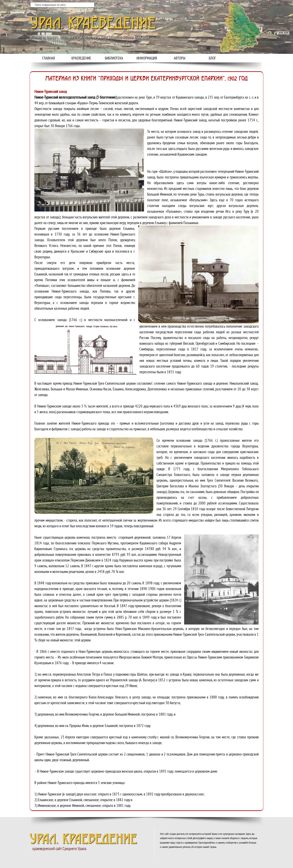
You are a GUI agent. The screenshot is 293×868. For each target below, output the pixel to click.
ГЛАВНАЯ (49, 58)
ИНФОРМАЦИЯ (147, 58)
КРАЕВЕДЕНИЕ (81, 58)
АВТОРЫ (180, 58)
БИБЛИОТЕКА (114, 58)
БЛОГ (212, 58)
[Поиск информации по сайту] (62, 5)
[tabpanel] (146, 441)
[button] (91, 170)
